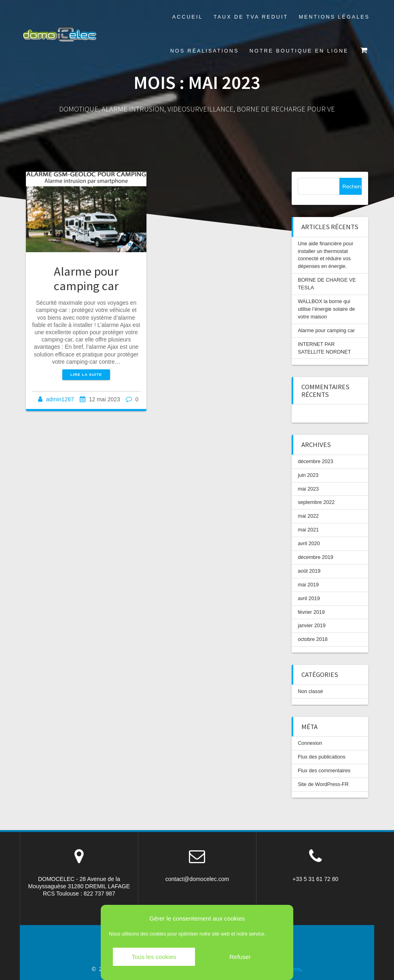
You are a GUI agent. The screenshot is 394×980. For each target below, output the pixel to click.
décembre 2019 (316, 557)
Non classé (310, 691)
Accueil (188, 17)
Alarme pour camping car (86, 278)
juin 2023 (308, 475)
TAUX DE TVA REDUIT (251, 17)
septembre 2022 (316, 502)
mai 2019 (308, 585)
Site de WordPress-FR (323, 784)
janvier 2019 (312, 626)
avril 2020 (309, 544)
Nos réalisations (205, 51)
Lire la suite (86, 375)
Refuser (240, 957)
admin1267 (60, 399)
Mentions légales (334, 17)
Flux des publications (322, 757)
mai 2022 (308, 516)
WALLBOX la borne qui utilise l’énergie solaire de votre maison (326, 309)
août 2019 (309, 571)
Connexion (310, 743)
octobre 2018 (313, 639)
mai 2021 (308, 530)
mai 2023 (308, 489)
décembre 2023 (316, 462)
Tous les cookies (154, 957)
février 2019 (311, 612)
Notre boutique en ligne (299, 51)
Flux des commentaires (324, 771)
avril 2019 (309, 599)
